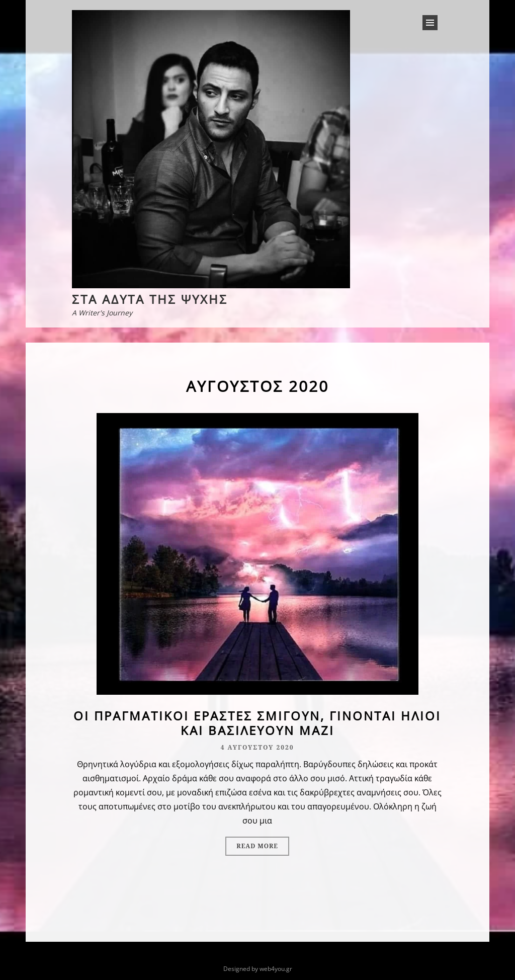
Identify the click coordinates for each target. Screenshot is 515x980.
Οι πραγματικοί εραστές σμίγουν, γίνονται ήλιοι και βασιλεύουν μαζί (257, 723)
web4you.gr (276, 969)
